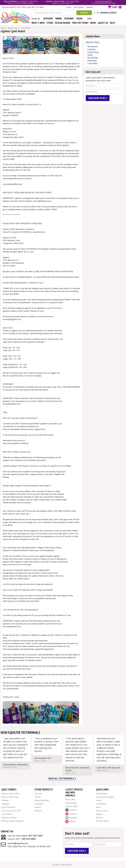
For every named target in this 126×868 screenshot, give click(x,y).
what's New (38, 23)
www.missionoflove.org (12, 184)
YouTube (71, 821)
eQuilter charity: (104, 1)
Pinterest (71, 814)
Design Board (102, 793)
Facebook (91, 49)
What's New (70, 799)
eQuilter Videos (72, 806)
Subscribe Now (98, 98)
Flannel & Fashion (9, 818)
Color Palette (7, 814)
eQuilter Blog (71, 803)
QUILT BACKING (8, 807)
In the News (92, 63)
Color (79, 19)
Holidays (5, 800)
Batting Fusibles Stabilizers (13, 821)
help (113, 23)
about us (103, 23)
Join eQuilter (79, 7)
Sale (90, 19)
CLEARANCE (101, 804)
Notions (38, 807)
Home (3, 28)
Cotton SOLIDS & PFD (11, 811)
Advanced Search (108, 12)
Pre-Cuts (38, 793)
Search (84, 13)
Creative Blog (93, 52)
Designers (5, 804)
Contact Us (7, 831)
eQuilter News (13, 28)
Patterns (38, 811)
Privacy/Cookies (102, 821)
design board (63, 23)
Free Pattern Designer (105, 797)
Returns (99, 818)
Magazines (39, 804)
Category (48, 19)
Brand (59, 19)
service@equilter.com (18, 843)
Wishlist (90, 7)
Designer (69, 19)
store (50, 23)
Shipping (99, 814)
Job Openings (93, 58)
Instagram (71, 818)
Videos (90, 55)
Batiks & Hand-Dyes (10, 797)
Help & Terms (102, 811)
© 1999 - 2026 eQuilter (62, 865)
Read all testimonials (62, 778)
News (98, 807)
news (93, 23)
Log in (69, 7)
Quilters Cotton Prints (11, 793)
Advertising (92, 60)
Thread (37, 797)
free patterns (80, 23)
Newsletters (93, 46)
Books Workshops (42, 800)
